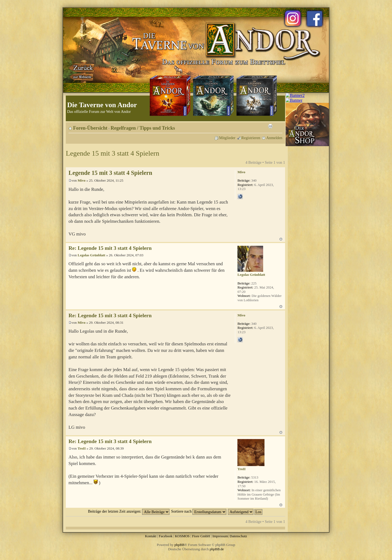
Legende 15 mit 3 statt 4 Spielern (112, 153)
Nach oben (281, 239)
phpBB (179, 545)
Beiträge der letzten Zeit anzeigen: (129, 511)
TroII (82, 448)
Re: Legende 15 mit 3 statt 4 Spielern (110, 248)
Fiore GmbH (201, 536)
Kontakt (151, 536)
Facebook (166, 536)
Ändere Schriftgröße (278, 126)
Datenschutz (238, 536)
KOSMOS (182, 536)
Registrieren (251, 138)
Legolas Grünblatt (92, 255)
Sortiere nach (199, 511)
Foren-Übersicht (90, 128)
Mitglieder (227, 138)
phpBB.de (217, 549)
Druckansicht (270, 126)
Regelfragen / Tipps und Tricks (143, 128)
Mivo (82, 180)
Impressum (220, 536)
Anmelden (274, 138)
